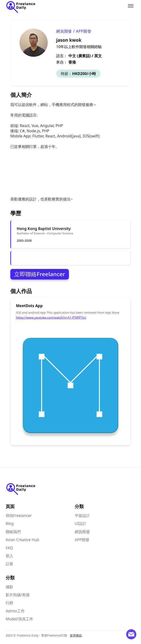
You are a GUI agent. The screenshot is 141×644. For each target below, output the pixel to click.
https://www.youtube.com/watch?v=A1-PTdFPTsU (51, 317)
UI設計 (80, 523)
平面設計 (82, 516)
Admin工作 (15, 611)
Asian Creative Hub (22, 540)
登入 (9, 556)
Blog (10, 523)
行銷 (9, 603)
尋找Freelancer (19, 516)
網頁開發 (82, 532)
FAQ (9, 548)
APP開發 (82, 540)
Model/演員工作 (19, 619)
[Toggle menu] (131, 6)
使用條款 (76, 635)
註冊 (9, 564)
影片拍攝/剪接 (18, 595)
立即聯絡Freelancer (40, 274)
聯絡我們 (13, 532)
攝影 (9, 587)
